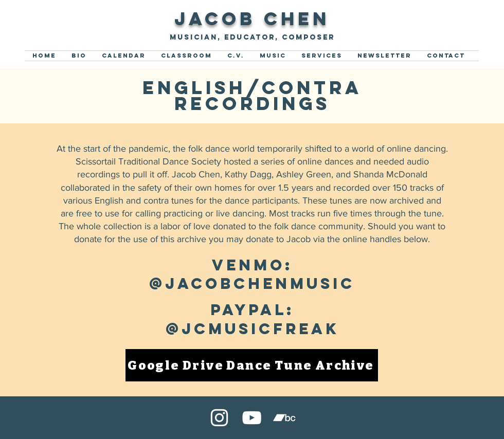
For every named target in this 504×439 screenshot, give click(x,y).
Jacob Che (244, 19)
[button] (273, 56)
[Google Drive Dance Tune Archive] (252, 365)
